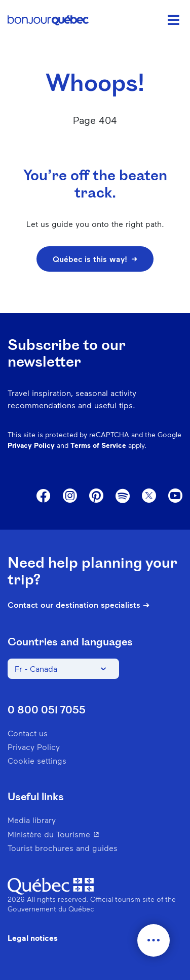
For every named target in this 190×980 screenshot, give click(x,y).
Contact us (28, 733)
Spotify (123, 497)
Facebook (44, 496)
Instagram (70, 496)
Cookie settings (37, 760)
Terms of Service (98, 445)
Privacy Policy (31, 445)
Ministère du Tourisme (95, 834)
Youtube (175, 496)
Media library (32, 820)
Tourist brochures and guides (63, 848)
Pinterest (96, 496)
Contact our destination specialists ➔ (79, 605)
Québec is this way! (95, 259)
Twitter (149, 496)
